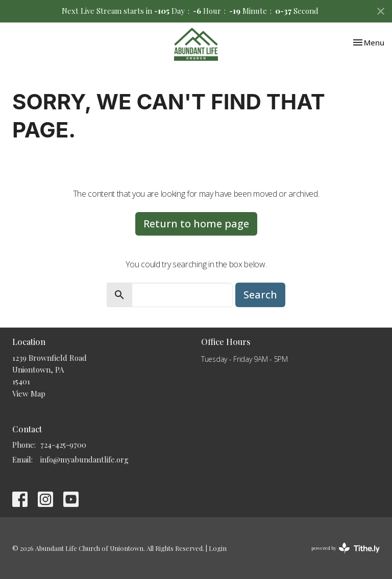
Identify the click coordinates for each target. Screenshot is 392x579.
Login (218, 548)
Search (260, 295)
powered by (346, 548)
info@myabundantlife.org (84, 459)
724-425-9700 (63, 445)
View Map (29, 393)
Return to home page (196, 224)
